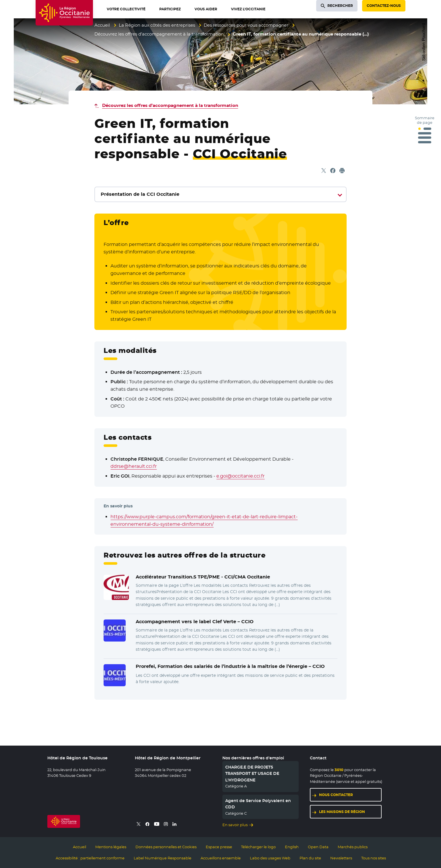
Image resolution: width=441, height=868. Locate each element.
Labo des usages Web (270, 858)
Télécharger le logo (258, 847)
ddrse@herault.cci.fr (134, 466)
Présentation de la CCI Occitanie (140, 194)
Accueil (102, 25)
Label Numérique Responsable (163, 858)
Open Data (318, 847)
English (292, 847)
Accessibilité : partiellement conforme (90, 858)
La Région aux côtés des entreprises (157, 25)
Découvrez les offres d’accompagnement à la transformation (159, 34)
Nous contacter (336, 795)
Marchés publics (353, 847)
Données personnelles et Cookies (166, 847)
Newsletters (341, 858)
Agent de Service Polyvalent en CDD (258, 804)
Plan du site (310, 858)
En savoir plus (235, 825)
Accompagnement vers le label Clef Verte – (195, 622)
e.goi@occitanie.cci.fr (240, 476)
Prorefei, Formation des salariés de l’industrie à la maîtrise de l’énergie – (230, 666)
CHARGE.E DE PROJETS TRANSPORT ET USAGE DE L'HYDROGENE (252, 774)
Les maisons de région (342, 812)
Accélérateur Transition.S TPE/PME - (203, 577)
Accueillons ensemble (221, 858)
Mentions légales (111, 847)
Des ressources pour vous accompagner (246, 25)
